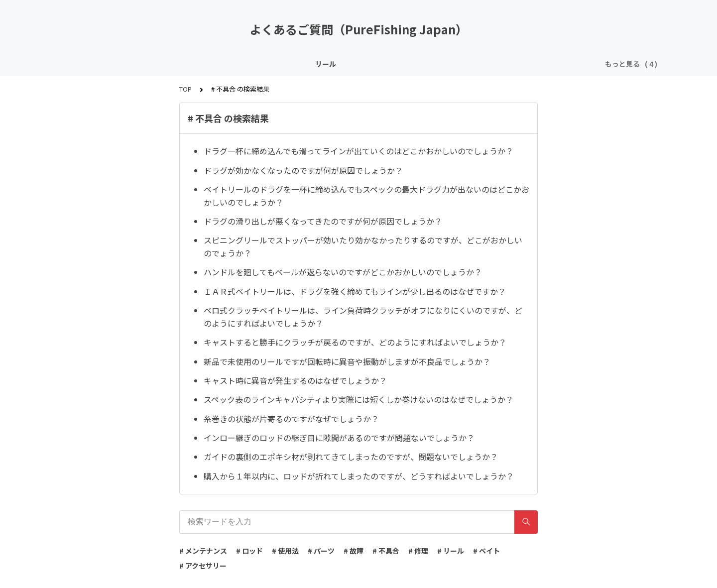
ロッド (283, 64)
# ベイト (486, 551)
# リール (451, 551)
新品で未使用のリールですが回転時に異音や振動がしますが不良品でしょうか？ (347, 361)
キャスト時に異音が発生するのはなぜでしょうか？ (295, 380)
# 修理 (418, 551)
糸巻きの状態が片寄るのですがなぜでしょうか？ (291, 419)
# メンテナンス (203, 551)
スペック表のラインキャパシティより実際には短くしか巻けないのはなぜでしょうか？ (358, 399)
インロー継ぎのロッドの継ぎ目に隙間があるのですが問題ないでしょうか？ (339, 438)
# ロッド (249, 551)
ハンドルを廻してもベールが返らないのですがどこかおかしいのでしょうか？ (343, 272)
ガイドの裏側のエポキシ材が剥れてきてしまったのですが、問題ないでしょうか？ (351, 457)
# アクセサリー (203, 566)
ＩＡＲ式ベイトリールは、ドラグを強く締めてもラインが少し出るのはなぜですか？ (355, 291)
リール (248, 64)
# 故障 (354, 551)
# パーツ (321, 551)
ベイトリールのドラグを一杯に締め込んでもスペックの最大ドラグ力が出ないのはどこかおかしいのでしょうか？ (366, 196)
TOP (185, 89)
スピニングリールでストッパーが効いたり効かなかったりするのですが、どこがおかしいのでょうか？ (363, 246)
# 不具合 (386, 551)
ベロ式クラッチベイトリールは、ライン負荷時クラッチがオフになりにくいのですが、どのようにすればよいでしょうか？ (363, 317)
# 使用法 (285, 551)
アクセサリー (363, 64)
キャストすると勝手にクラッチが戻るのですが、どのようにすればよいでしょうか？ (355, 342)
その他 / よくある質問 (431, 64)
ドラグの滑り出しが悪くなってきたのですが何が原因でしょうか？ (323, 221)
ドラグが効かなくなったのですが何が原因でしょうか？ (303, 170)
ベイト (318, 64)
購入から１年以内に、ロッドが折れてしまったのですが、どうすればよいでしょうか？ (359, 476)
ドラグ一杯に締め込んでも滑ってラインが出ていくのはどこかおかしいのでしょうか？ (358, 151)
